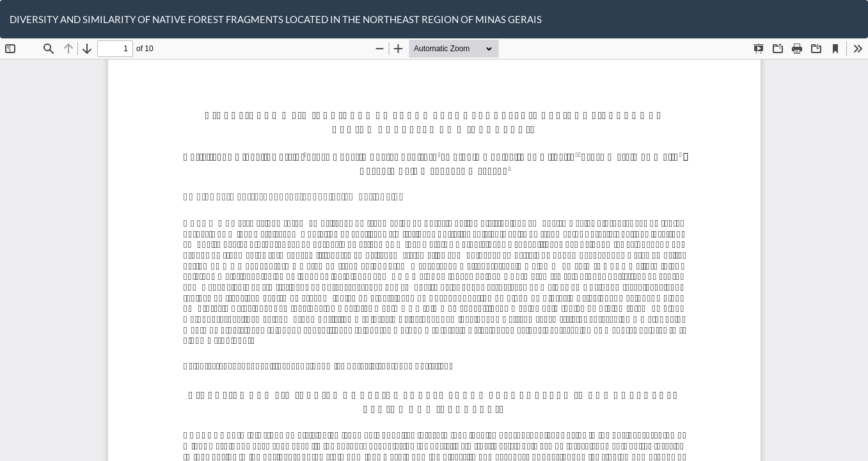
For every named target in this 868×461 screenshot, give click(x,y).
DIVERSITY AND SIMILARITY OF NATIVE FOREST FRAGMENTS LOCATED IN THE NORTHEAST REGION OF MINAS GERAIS (276, 19)
